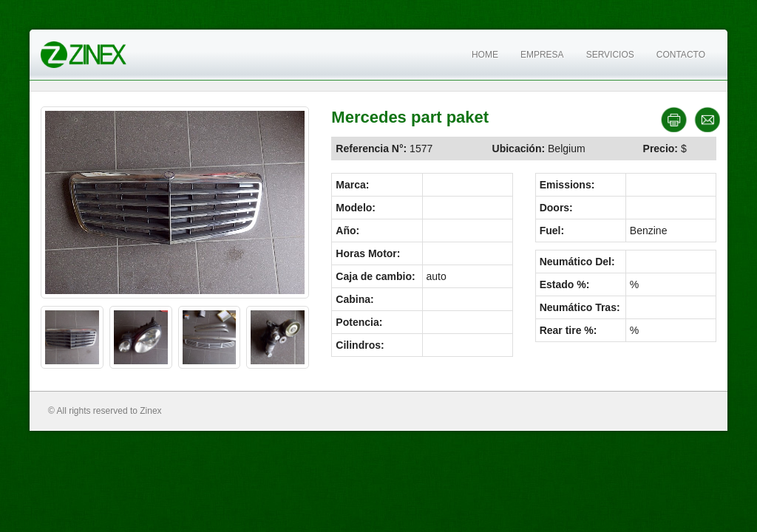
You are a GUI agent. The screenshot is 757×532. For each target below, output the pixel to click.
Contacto (681, 55)
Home (485, 55)
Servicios (610, 55)
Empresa (542, 55)
